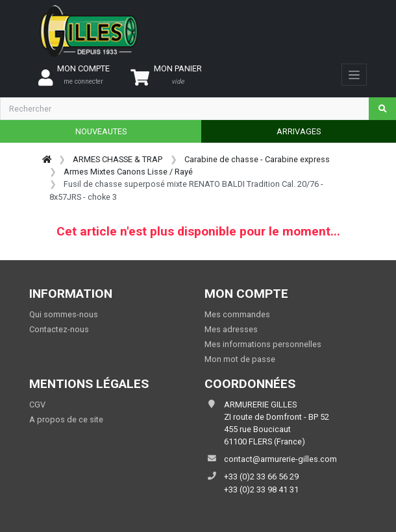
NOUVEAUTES (101, 131)
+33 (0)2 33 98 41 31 (261, 490)
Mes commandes (237, 314)
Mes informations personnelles (263, 344)
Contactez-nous (59, 329)
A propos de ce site (66, 419)
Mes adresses (231, 329)
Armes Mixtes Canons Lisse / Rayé (128, 172)
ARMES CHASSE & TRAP (118, 159)
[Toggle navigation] (354, 75)
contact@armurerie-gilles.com (280, 459)
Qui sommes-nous (64, 314)
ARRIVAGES (299, 131)
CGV (37, 405)
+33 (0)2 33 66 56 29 (261, 477)
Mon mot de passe (240, 359)
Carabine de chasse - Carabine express (257, 159)
